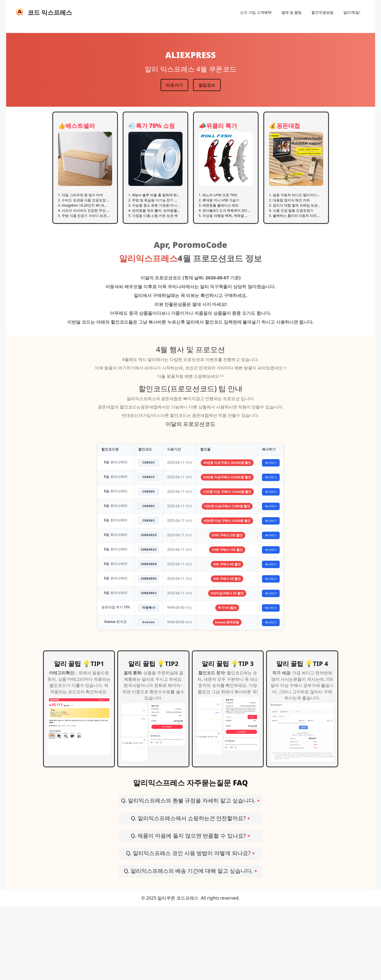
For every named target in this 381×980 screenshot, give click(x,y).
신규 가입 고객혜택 (256, 12)
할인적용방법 (322, 12)
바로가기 (174, 85)
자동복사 (148, 672)
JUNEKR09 (148, 610)
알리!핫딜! (352, 12)
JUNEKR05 (148, 631)
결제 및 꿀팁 (292, 12)
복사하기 (272, 466)
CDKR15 (148, 486)
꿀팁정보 (207, 85)
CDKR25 (148, 466)
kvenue (148, 693)
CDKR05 (148, 528)
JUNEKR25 (148, 569)
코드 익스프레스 (50, 12)
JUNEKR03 (148, 652)
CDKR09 (148, 507)
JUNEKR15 (148, 590)
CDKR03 (148, 548)
